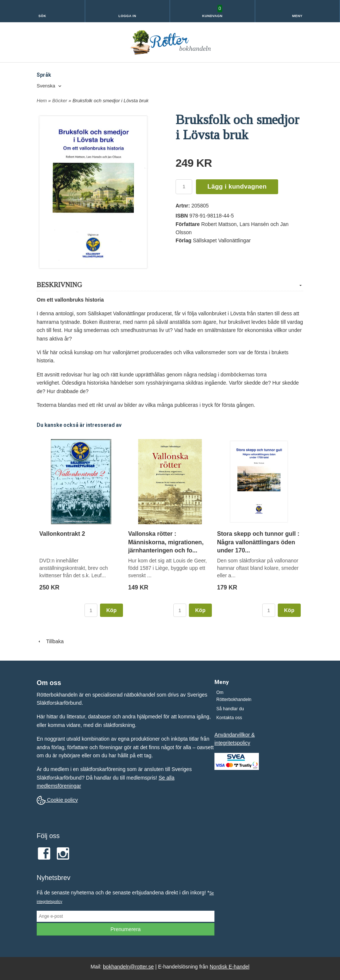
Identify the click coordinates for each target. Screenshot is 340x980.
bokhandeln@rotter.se (128, 967)
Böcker (60, 101)
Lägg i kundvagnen (237, 187)
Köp (111, 610)
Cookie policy (57, 800)
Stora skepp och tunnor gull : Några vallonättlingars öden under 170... (258, 542)
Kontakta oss (229, 718)
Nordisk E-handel (229, 967)
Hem (42, 101)
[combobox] (50, 86)
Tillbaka (50, 641)
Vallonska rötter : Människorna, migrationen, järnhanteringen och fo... (166, 542)
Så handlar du (230, 709)
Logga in (127, 16)
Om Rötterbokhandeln (234, 696)
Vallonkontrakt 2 (62, 534)
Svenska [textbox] (46, 86)
